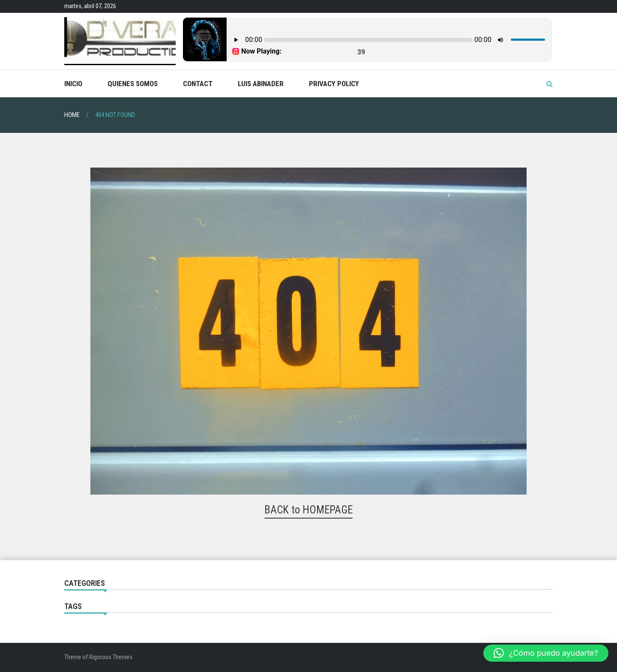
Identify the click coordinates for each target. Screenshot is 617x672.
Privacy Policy (334, 84)
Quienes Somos (133, 84)
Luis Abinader (261, 84)
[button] (546, 653)
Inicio (73, 84)
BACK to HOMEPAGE (308, 510)
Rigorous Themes (111, 657)
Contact (198, 84)
